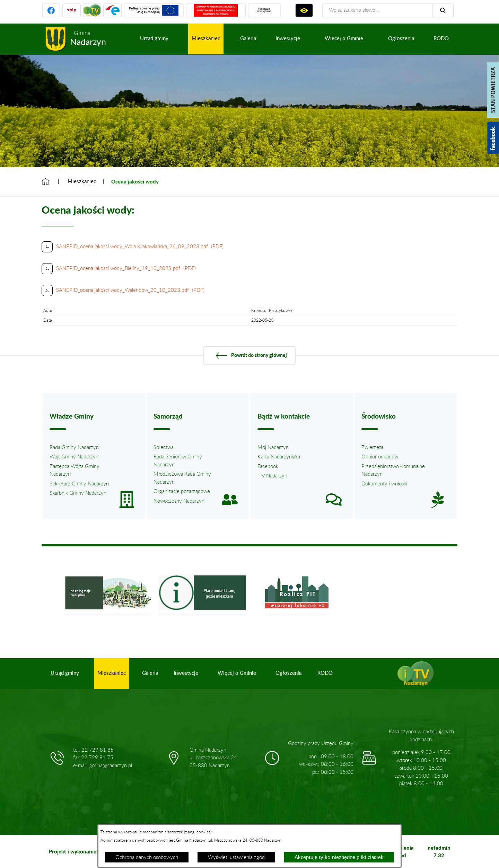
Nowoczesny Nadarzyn (179, 501)
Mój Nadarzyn (273, 448)
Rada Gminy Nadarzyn (74, 448)
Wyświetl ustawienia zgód (236, 857)
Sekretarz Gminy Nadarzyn (79, 484)
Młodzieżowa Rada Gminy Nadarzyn (182, 478)
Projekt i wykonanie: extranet (84, 851)
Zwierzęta (372, 448)
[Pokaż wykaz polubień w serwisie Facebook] (493, 138)
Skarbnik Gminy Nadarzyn (78, 493)
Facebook (268, 467)
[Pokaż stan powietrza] (493, 90)
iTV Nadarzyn (272, 476)
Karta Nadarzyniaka (279, 457)
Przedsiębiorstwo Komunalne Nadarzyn (393, 471)
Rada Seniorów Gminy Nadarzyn (178, 461)
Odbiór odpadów (380, 457)
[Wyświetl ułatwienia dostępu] (304, 10)
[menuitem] (154, 39)
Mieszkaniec (82, 182)
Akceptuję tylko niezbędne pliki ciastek (339, 857)
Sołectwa (164, 448)
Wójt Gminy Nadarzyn (74, 457)
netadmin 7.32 (439, 852)
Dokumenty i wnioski (384, 484)
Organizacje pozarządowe (182, 491)
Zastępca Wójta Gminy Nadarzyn (75, 471)
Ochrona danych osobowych (147, 857)
